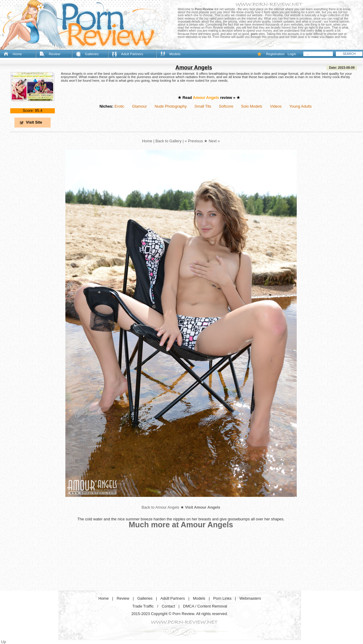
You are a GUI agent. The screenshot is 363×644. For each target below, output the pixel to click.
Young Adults (300, 106)
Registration (275, 54)
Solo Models (252, 106)
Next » (214, 141)
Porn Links (222, 598)
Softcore (226, 106)
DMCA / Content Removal (205, 606)
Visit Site (34, 122)
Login (292, 54)
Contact (168, 606)
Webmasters (250, 598)
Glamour (139, 106)
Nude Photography (171, 106)
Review (55, 54)
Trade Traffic (143, 606)
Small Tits (203, 106)
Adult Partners (132, 54)
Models (175, 54)
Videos (276, 106)
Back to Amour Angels (160, 507)
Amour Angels (194, 68)
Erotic (119, 106)
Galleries (92, 54)
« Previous (194, 141)
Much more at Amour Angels (181, 525)
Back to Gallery (169, 141)
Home (17, 54)
